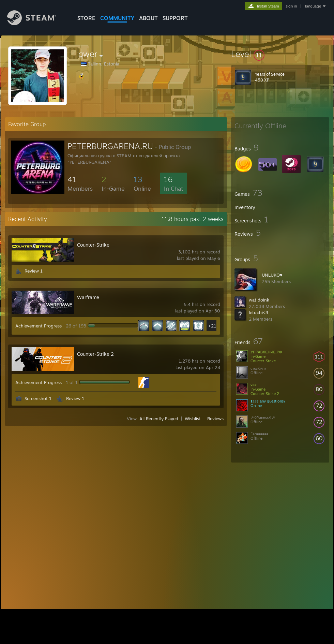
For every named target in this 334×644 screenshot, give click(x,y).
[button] (280, 54)
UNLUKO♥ (272, 275)
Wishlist (193, 419)
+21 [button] (212, 326)
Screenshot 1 (38, 398)
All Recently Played (159, 419)
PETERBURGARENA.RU (110, 146)
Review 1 (34, 271)
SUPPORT (175, 18)
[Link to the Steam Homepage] (37, 23)
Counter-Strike (93, 245)
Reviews (215, 419)
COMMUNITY (117, 18)
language (313, 6)
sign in (291, 6)
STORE (86, 18)
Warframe (88, 297)
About (148, 18)
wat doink (259, 300)
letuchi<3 (259, 312)
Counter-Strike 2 (95, 354)
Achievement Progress (39, 326)
